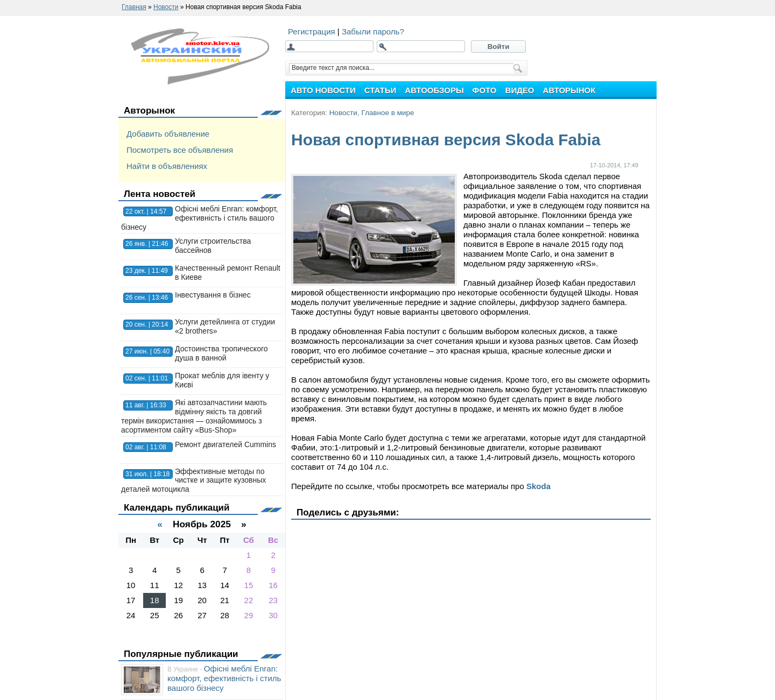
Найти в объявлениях (167, 166)
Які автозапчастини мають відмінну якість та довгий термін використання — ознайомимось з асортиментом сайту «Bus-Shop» (194, 416)
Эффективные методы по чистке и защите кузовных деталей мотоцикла (193, 480)
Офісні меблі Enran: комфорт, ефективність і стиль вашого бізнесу (199, 218)
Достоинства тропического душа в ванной (221, 353)
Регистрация (313, 31)
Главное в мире (387, 113)
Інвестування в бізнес (213, 295)
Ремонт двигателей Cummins (226, 444)
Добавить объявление (168, 134)
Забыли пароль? (373, 31)
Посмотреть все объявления (180, 150)
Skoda (538, 486)
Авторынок (149, 111)
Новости (343, 113)
